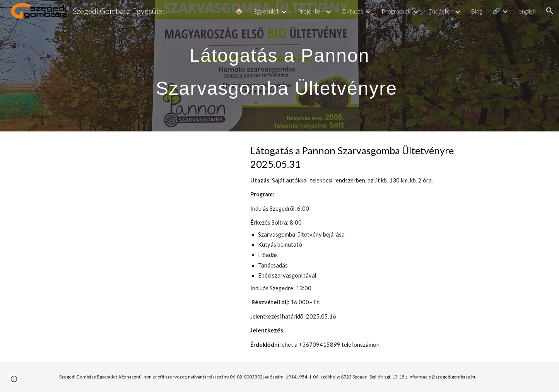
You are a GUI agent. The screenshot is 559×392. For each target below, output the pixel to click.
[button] (550, 11)
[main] (280, 66)
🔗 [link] (496, 11)
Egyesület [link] (266, 11)
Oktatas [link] (352, 11)
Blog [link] (477, 11)
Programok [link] (396, 11)
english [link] (527, 11)
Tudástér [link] (441, 11)
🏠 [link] (239, 11)
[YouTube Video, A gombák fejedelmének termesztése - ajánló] (146, 202)
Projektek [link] (310, 11)
